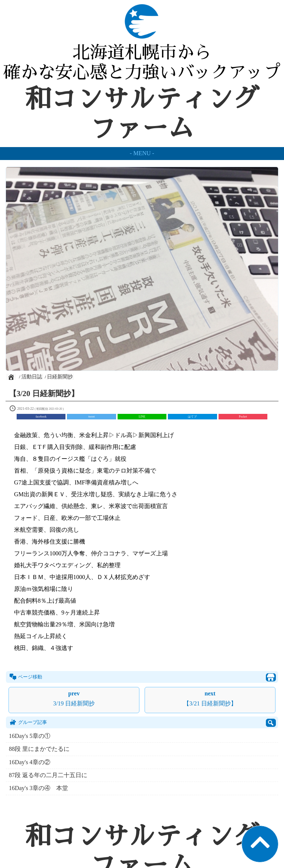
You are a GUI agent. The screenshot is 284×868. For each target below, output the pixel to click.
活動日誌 (32, 377)
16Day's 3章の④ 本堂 (38, 788)
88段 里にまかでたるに (39, 749)
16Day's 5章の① (30, 736)
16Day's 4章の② (30, 762)
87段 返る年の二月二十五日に (48, 775)
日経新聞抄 (60, 377)
